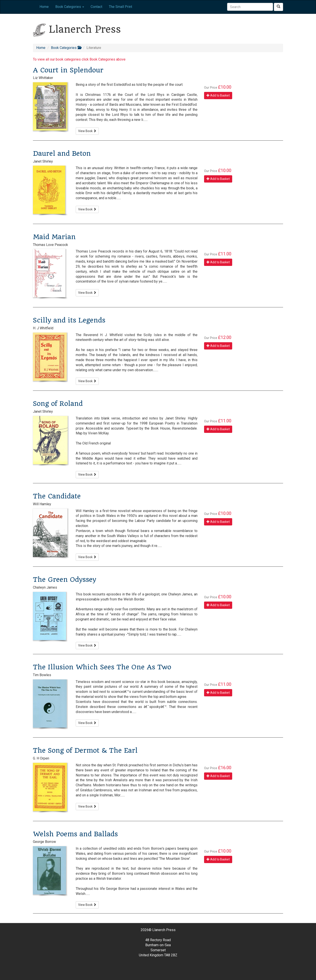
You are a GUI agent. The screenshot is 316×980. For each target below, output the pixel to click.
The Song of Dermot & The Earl (85, 750)
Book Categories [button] (70, 7)
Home (44, 7)
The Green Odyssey (65, 580)
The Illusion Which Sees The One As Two (102, 667)
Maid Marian (54, 237)
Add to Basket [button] (218, 95)
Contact (96, 7)
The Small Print (120, 7)
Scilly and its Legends (69, 320)
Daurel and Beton (62, 153)
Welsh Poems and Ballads (75, 834)
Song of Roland (58, 404)
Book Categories (66, 48)
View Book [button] (87, 131)
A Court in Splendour (68, 70)
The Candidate (57, 496)
